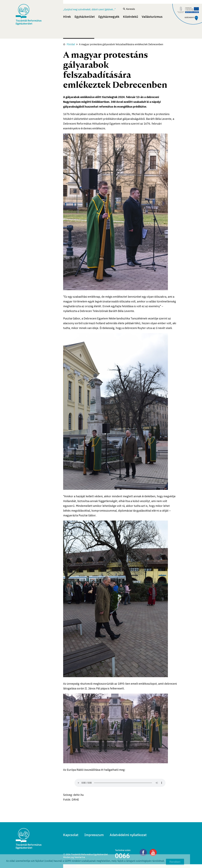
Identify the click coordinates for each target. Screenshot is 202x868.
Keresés (129, 9)
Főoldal (69, 44)
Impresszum (94, 835)
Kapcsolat (71, 835)
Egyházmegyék (109, 17)
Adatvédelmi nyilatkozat (128, 835)
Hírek (67, 17)
